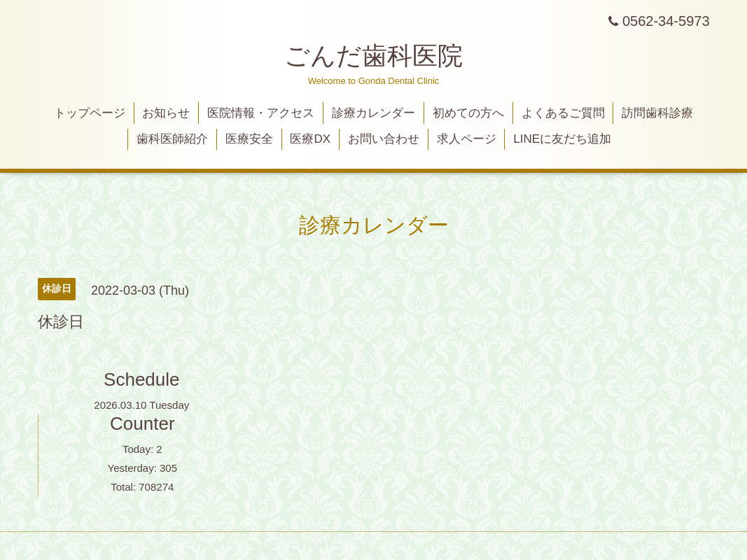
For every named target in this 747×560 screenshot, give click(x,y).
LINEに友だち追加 (562, 139)
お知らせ (166, 113)
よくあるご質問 (563, 113)
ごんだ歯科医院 (373, 56)
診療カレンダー (373, 113)
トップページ (90, 113)
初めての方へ (468, 113)
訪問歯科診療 (657, 113)
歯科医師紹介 (172, 139)
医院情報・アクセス (261, 113)
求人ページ (467, 139)
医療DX (310, 139)
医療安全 (249, 139)
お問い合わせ (384, 139)
